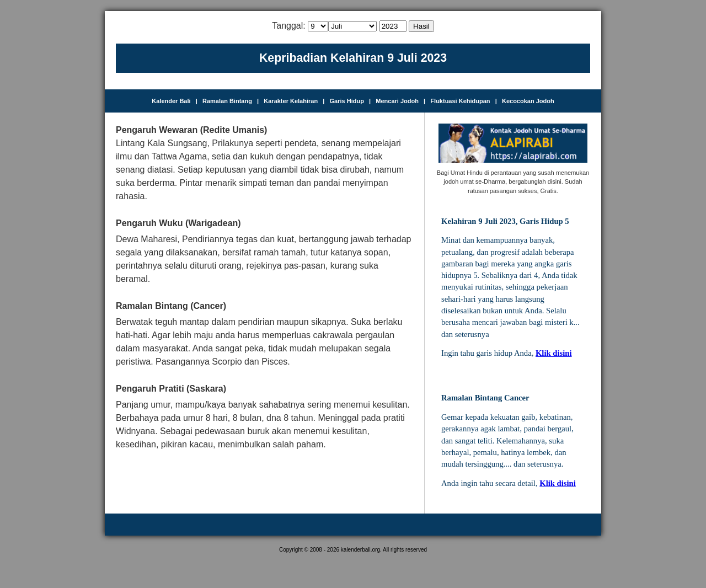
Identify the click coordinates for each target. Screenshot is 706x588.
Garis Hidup (347, 101)
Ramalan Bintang (227, 101)
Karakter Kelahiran (291, 101)
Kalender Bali (171, 101)
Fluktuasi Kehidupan (460, 101)
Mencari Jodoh (397, 101)
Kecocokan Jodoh (528, 101)
